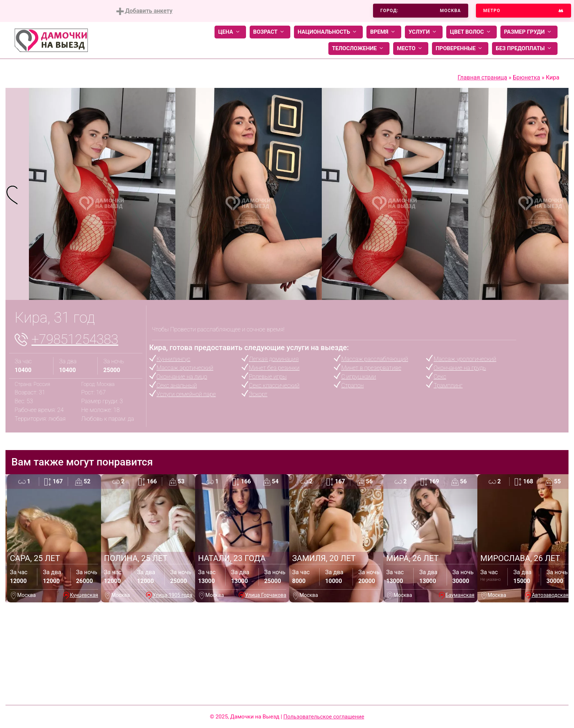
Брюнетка (527, 77)
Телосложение (359, 49)
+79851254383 (75, 339)
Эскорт (258, 394)
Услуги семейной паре (186, 394)
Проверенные (460, 49)
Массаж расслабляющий (375, 359)
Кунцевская (84, 595)
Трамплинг (448, 385)
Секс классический (274, 385)
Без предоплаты (525, 49)
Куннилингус (174, 359)
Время (384, 32)
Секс (440, 377)
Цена (230, 32)
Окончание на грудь (460, 368)
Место (411, 49)
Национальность (328, 32)
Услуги (424, 32)
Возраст (270, 32)
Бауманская (460, 595)
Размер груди (529, 32)
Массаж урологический (465, 359)
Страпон (352, 385)
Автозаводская (550, 595)
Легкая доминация (274, 359)
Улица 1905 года (172, 595)
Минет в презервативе (371, 368)
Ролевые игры (268, 377)
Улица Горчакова (266, 595)
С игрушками (359, 377)
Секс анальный (177, 385)
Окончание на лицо (182, 377)
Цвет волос (471, 32)
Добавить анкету (144, 11)
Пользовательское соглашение (324, 717)
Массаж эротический (185, 368)
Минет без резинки (274, 368)
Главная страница (482, 77)
